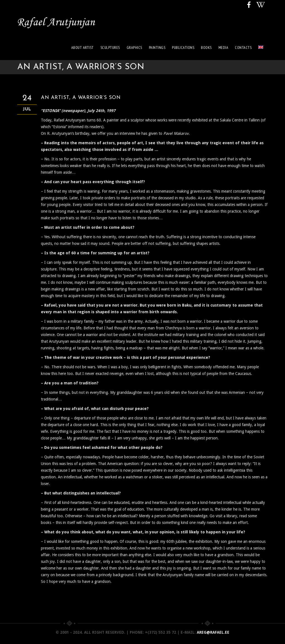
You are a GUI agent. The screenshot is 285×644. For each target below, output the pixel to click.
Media (223, 48)
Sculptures (110, 48)
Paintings (157, 48)
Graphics (134, 48)
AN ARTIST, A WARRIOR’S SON (81, 98)
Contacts (243, 48)
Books (206, 48)
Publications (183, 48)
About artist (83, 48)
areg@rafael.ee (213, 632)
